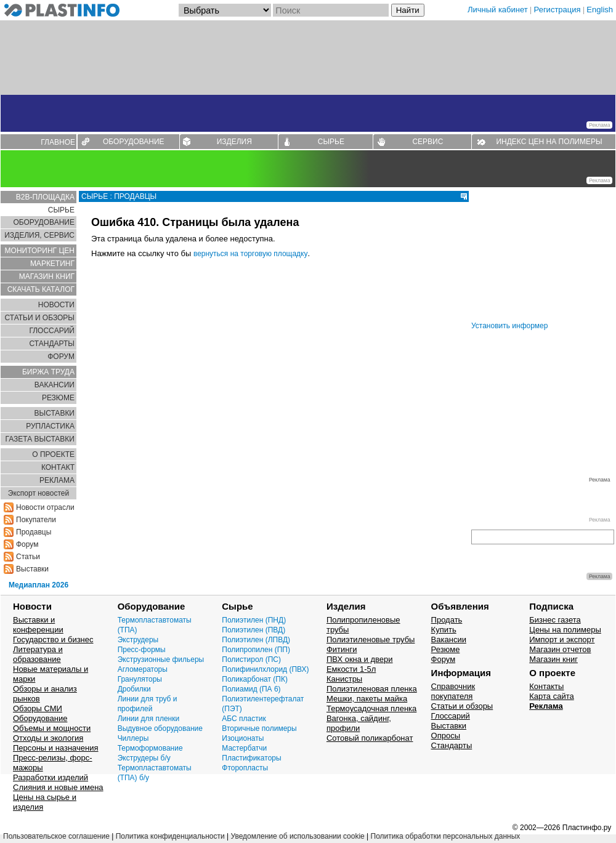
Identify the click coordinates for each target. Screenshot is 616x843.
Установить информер (509, 326)
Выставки (32, 569)
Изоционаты (243, 738)
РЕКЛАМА (57, 480)
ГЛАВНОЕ (58, 142)
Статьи (28, 557)
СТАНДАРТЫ (52, 344)
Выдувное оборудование (160, 728)
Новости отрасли (45, 507)
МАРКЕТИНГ (52, 264)
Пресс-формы (142, 650)
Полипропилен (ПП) (256, 650)
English (600, 10)
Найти (408, 10)
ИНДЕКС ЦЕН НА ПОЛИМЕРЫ (549, 142)
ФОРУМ (61, 357)
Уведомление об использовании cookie (297, 836)
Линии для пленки (149, 719)
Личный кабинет (498, 10)
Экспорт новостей (38, 493)
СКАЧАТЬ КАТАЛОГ (41, 289)
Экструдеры (138, 640)
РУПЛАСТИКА (50, 426)
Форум (27, 544)
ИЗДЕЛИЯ (234, 142)
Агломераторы (143, 669)
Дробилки (134, 689)
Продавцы (34, 532)
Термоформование (150, 748)
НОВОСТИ (56, 305)
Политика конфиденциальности (170, 836)
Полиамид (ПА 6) (251, 689)
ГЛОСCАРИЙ (52, 331)
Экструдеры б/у (144, 758)
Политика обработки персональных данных (446, 836)
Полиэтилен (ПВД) (253, 630)
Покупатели (36, 520)
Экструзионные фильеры (161, 659)
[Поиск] (331, 10)
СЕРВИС (428, 142)
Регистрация (557, 10)
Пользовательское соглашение (56, 836)
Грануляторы (140, 679)
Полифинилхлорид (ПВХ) (265, 669)
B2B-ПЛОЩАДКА (45, 197)
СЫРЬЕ (331, 142)
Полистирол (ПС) (251, 659)
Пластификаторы (251, 758)
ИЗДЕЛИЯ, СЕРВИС (39, 235)
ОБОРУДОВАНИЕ (134, 142)
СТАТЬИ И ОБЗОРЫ (39, 318)
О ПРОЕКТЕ (53, 454)
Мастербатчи (244, 748)
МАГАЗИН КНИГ (47, 276)
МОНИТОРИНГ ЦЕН (40, 251)
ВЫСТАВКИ (55, 413)
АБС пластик (244, 719)
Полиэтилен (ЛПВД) (256, 640)
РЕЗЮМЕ (58, 398)
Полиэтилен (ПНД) (254, 620)
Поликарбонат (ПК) (255, 679)
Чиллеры (133, 738)
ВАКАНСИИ (55, 385)
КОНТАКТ (58, 467)
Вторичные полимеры (259, 728)
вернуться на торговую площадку (251, 254)
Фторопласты (245, 768)
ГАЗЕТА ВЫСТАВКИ (40, 439)
